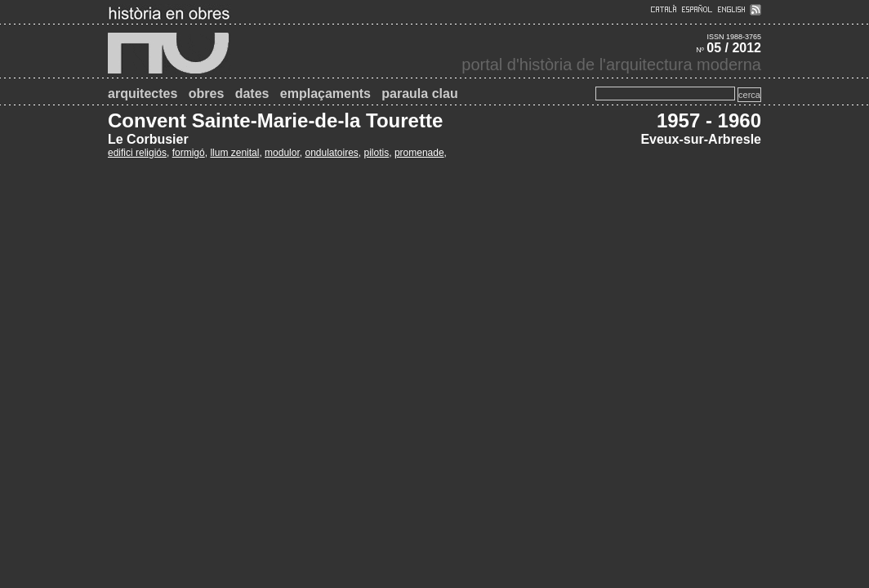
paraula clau (419, 94)
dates (252, 94)
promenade (419, 153)
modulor (282, 153)
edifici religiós (137, 153)
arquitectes (143, 94)
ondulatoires (331, 153)
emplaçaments (325, 94)
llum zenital (234, 153)
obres (207, 94)
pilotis (377, 153)
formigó (189, 153)
